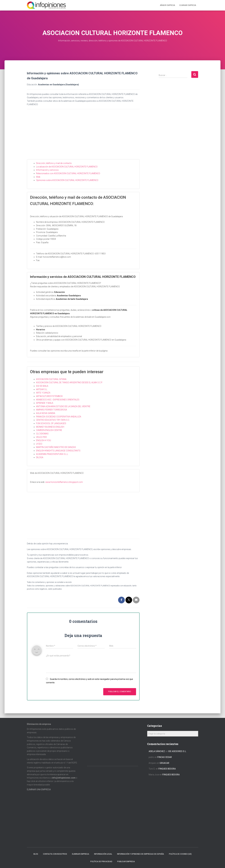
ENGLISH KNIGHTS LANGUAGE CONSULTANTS (58, 451)
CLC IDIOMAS (42, 434)
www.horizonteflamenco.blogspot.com (64, 482)
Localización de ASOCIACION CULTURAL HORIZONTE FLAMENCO (67, 167)
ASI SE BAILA (42, 386)
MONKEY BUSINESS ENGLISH (50, 427)
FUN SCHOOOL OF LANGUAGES (51, 423)
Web (38, 177)
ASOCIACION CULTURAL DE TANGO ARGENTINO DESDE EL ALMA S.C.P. (69, 382)
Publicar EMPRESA (126, 862)
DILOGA (40, 457)
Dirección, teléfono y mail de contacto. (54, 163)
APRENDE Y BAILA (45, 403)
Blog (36, 854)
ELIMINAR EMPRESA (188, 5)
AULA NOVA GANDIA (46, 413)
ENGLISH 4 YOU (44, 440)
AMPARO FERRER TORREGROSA (52, 410)
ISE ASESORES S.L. (177, 751)
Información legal (103, 854)
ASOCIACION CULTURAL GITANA (51, 379)
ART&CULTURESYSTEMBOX (49, 396)
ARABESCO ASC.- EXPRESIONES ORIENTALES (58, 400)
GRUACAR (164, 763)
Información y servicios (47, 170)
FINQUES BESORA (167, 769)
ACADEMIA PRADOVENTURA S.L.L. (52, 454)
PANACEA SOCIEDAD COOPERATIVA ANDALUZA (59, 417)
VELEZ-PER (41, 437)
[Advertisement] (83, 137)
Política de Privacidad (101, 862)
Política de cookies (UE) (180, 854)
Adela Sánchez (157, 751)
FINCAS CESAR (165, 757)
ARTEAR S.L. (42, 389)
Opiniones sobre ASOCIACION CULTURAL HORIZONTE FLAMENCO (67, 180)
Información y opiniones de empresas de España (141, 854)
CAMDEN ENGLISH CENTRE (49, 430)
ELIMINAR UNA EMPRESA (39, 789)
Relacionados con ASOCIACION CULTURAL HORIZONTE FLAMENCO (68, 173)
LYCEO (39, 444)
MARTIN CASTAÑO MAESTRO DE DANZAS (56, 447)
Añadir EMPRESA (167, 5)
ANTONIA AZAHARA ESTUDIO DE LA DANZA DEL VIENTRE (63, 406)
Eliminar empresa (81, 854)
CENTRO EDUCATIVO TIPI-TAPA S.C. (53, 420)
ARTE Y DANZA (43, 393)
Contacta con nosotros (55, 854)
